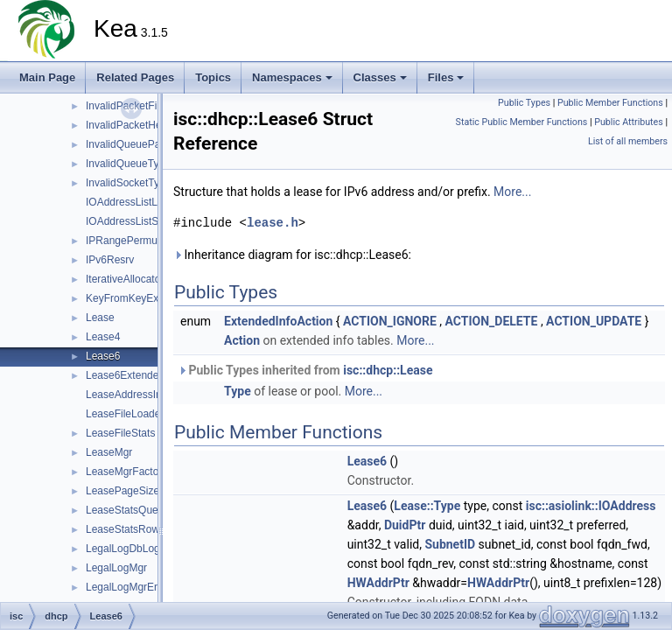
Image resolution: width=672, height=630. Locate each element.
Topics (213, 77)
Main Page (47, 77)
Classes (380, 77)
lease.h (273, 223)
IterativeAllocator (125, 279)
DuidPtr (405, 525)
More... (512, 192)
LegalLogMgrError (128, 587)
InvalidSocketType (128, 183)
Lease (100, 318)
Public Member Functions (610, 103)
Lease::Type (427, 506)
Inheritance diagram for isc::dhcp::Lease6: (292, 255)
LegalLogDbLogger (130, 549)
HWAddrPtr (378, 583)
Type (238, 391)
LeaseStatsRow (122, 529)
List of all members (628, 141)
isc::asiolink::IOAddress (591, 506)
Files (446, 77)
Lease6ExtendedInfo (134, 375)
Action (242, 340)
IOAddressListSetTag (135, 221)
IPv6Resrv (110, 260)
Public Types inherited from (305, 370)
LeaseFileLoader (125, 414)
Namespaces (292, 77)
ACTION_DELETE (492, 321)
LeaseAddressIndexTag (140, 395)
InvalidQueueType (128, 164)
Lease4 (103, 337)
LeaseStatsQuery (126, 510)
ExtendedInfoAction (278, 321)
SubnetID (450, 544)
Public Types (524, 103)
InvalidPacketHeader (134, 125)
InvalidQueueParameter (141, 144)
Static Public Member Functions (522, 122)
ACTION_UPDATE (594, 321)
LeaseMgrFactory (126, 472)
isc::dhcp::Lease (388, 370)
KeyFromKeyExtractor (137, 298)
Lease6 (103, 356)
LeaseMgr (109, 452)
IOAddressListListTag (135, 202)
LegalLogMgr (116, 568)
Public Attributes (629, 122)
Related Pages (135, 77)
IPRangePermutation (134, 241)
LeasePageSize (122, 491)
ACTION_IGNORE (390, 321)
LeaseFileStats (120, 433)
